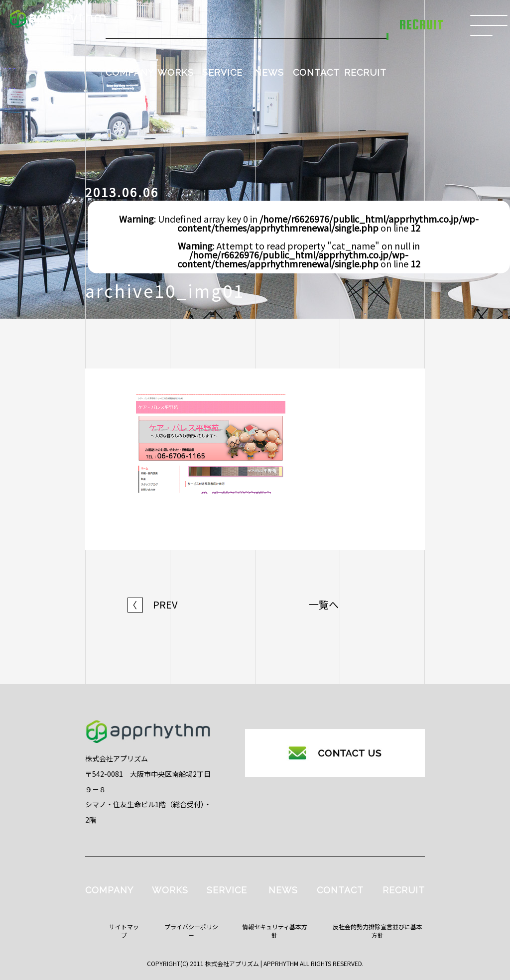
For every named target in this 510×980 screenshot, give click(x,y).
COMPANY (130, 72)
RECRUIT (365, 72)
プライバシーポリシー (191, 931)
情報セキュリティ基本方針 (275, 931)
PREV (153, 605)
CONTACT (316, 72)
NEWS (269, 72)
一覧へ (324, 605)
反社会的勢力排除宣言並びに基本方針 (378, 931)
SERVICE (222, 72)
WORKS (176, 72)
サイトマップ (124, 931)
